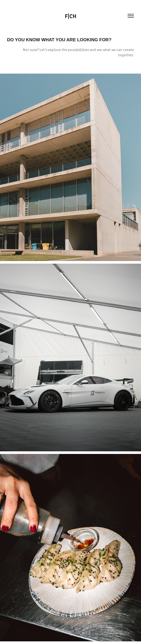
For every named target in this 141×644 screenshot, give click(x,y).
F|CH (71, 16)
